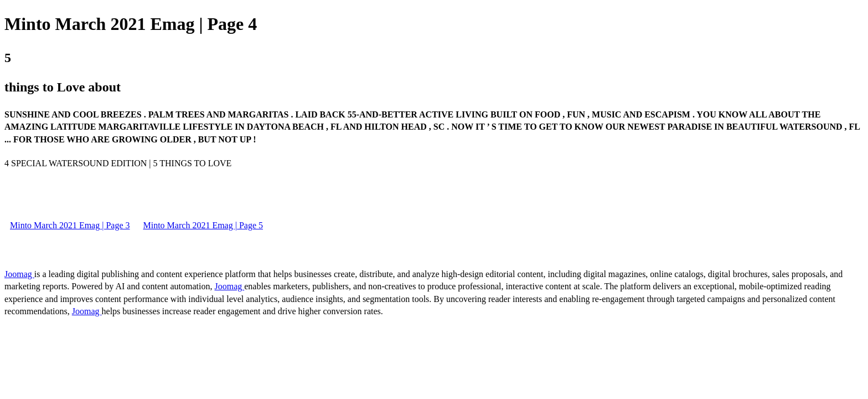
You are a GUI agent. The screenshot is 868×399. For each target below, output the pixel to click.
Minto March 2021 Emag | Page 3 (70, 225)
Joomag (19, 274)
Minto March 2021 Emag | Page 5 (203, 225)
